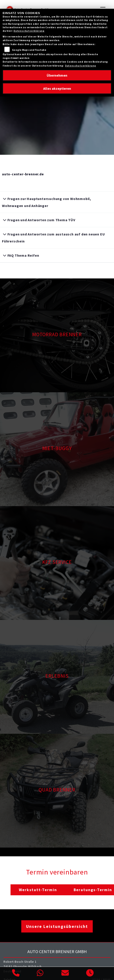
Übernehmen (57, 75)
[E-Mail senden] (65, 974)
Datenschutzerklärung (29, 31)
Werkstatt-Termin (38, 890)
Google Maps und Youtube (29, 50)
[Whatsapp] (40, 973)
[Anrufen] (16, 974)
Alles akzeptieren (57, 88)
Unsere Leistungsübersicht (57, 926)
